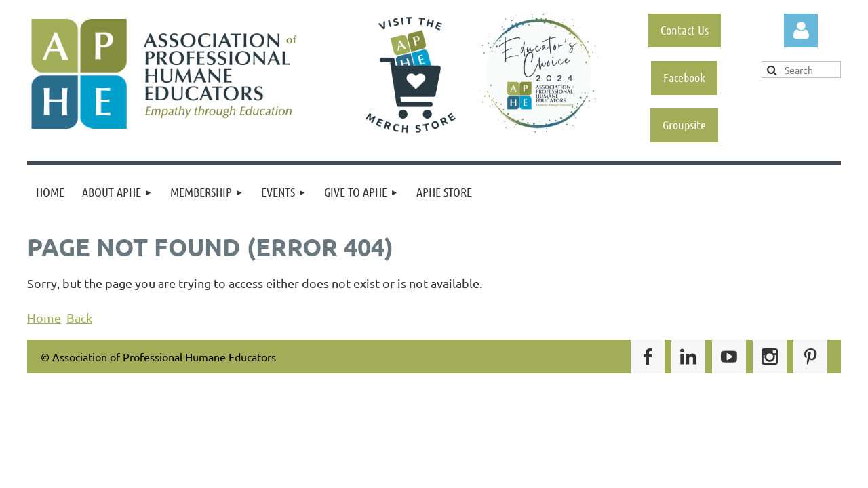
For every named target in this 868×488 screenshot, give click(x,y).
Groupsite (684, 125)
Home (44, 318)
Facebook (684, 77)
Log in (801, 30)
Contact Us (685, 30)
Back (79, 318)
